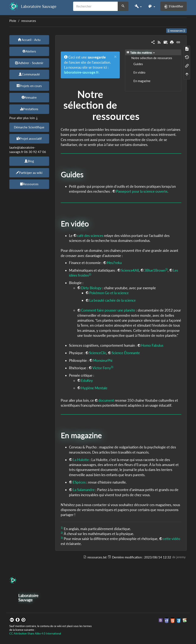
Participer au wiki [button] (29, 173)
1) (166, 269)
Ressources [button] (29, 184)
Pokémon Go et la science (109, 293)
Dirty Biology (91, 288)
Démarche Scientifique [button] (29, 127)
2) (90, 274)
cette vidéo (172, 539)
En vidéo (139, 72)
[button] (138, 6)
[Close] (115, 57)
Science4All (130, 270)
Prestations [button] (29, 109)
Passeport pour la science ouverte (142, 191)
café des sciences (90, 236)
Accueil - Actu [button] (29, 40)
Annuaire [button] (29, 97)
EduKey (87, 381)
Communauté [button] (29, 74)
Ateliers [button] (29, 51)
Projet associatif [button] (29, 139)
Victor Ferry (102, 368)
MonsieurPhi (103, 360)
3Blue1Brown (155, 270)
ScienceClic (98, 353)
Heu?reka (114, 263)
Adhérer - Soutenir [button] (29, 63)
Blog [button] (29, 161)
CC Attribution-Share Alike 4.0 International (35, 634)
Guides (138, 64)
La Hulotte (81, 460)
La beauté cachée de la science (113, 300)
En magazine (142, 81)
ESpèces (79, 482)
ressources (29, 21)
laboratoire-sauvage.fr (81, 72)
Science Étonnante (126, 353)
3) (112, 367)
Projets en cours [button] (29, 86)
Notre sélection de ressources (152, 58)
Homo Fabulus (152, 345)
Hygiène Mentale (94, 388)
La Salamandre (84, 490)
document (106, 400)
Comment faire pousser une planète (108, 310)
